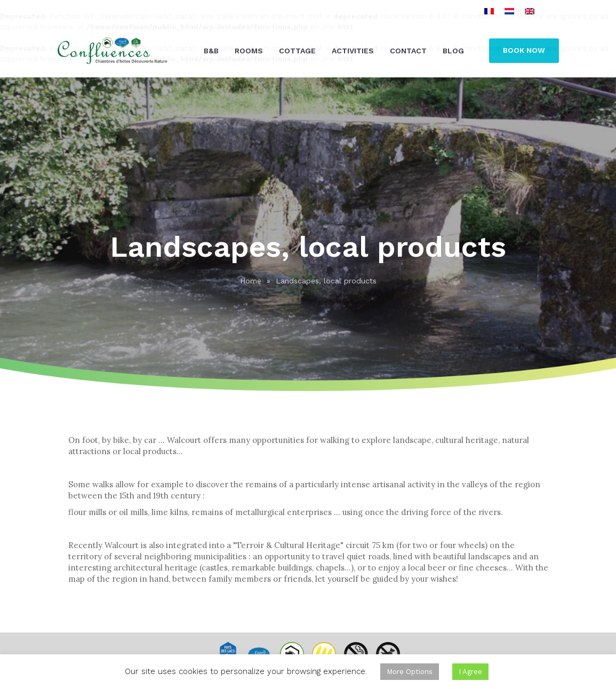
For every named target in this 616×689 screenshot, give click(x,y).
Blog (453, 51)
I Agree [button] (470, 672)
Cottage (297, 51)
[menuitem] (489, 11)
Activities (353, 51)
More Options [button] (410, 672)
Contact (408, 51)
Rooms (249, 51)
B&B (211, 51)
